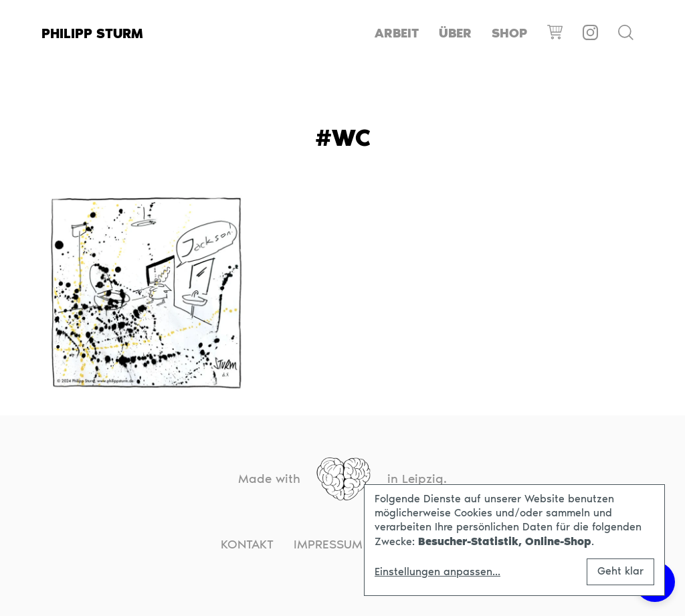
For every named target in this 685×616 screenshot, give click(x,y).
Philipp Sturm (92, 33)
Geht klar (620, 571)
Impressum (328, 544)
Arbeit (397, 33)
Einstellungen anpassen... (437, 572)
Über (455, 33)
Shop (509, 33)
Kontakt (247, 544)
